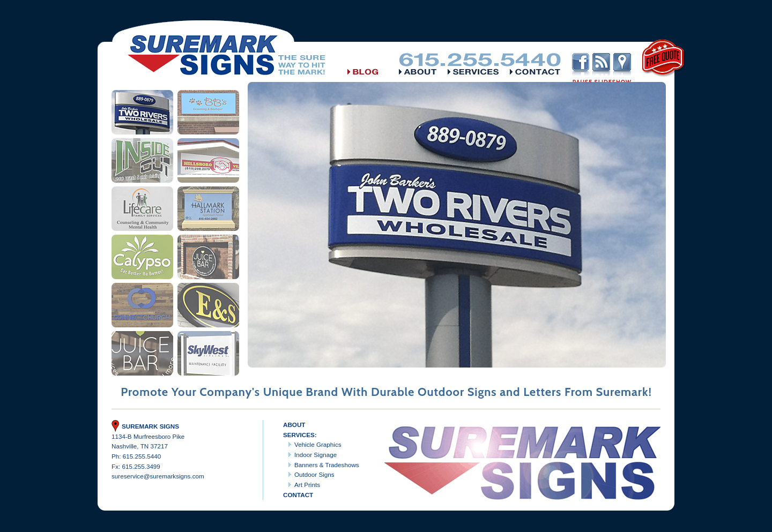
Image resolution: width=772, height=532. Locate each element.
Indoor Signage (316, 455)
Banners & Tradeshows (327, 465)
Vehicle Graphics (318, 444)
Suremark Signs (145, 426)
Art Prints (307, 485)
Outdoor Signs (314, 474)
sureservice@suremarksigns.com (158, 476)
